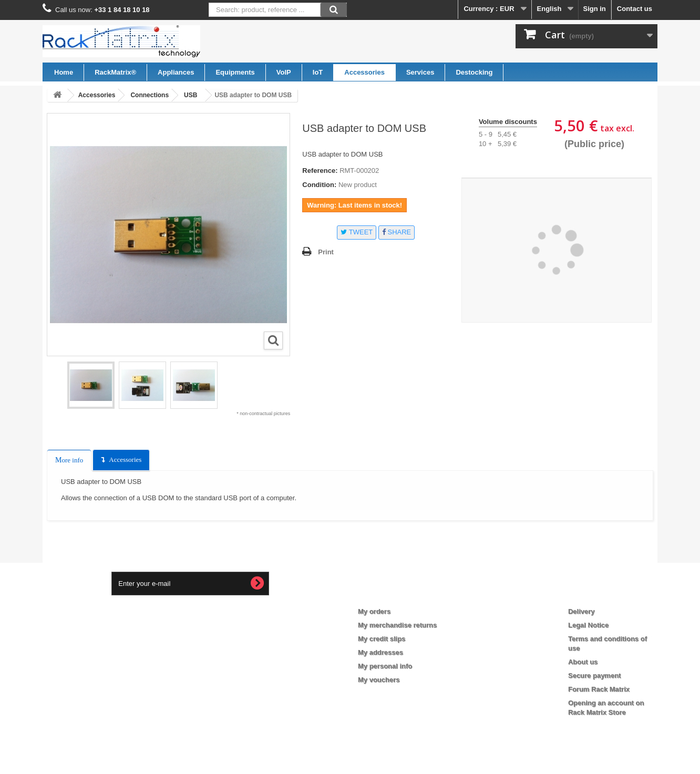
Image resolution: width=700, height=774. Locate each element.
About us (583, 662)
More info (69, 460)
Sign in (594, 9)
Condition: (319, 185)
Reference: (320, 171)
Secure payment (594, 675)
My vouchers (379, 680)
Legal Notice (588, 625)
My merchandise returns (397, 625)
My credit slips (382, 639)
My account (385, 594)
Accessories (125, 460)
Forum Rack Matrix (599, 689)
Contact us (635, 9)
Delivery (581, 611)
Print (326, 252)
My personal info (385, 666)
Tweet (357, 232)
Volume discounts (508, 122)
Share (397, 232)
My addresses (380, 652)
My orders (374, 611)
